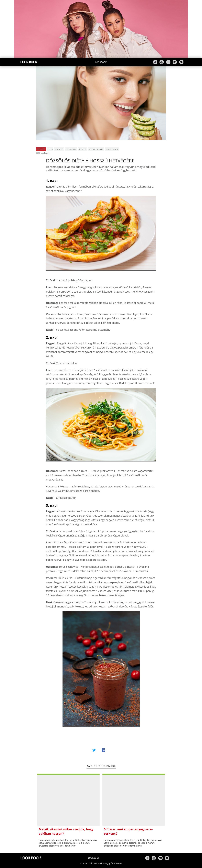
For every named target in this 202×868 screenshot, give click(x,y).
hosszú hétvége (96, 149)
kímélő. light (112, 149)
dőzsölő (59, 149)
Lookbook (101, 62)
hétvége (82, 149)
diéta (50, 149)
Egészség (41, 149)
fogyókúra (71, 149)
